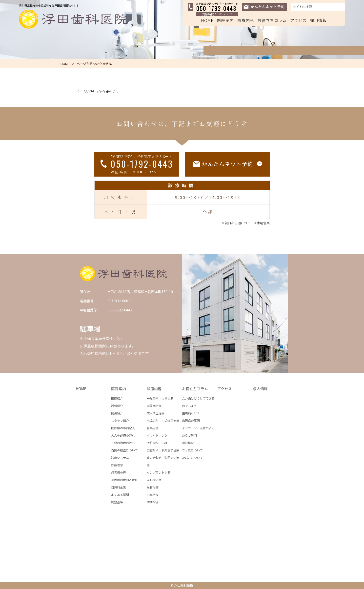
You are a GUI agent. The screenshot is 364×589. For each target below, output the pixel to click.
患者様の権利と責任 (124, 480)
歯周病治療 (154, 406)
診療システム (120, 457)
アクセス (298, 20)
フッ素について (192, 450)
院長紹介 (117, 413)
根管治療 (153, 487)
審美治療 (153, 428)
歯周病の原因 (191, 420)
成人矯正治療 (156, 413)
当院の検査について (124, 450)
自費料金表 (119, 487)
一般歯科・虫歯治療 (160, 398)
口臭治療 (153, 495)
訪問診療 (153, 502)
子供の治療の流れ (123, 443)
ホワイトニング (157, 435)
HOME (207, 20)
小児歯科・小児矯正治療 (163, 420)
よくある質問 (120, 495)
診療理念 (117, 465)
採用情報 (318, 20)
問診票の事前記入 (123, 428)
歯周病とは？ (191, 413)
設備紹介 (117, 406)
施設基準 (117, 502)
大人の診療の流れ (123, 435)
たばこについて (192, 457)
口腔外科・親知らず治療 (163, 450)
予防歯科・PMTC (158, 443)
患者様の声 (119, 472)
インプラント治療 (159, 472)
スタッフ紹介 (120, 420)
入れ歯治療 (154, 480)
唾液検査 (188, 443)
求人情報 (260, 389)
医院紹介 (117, 398)
